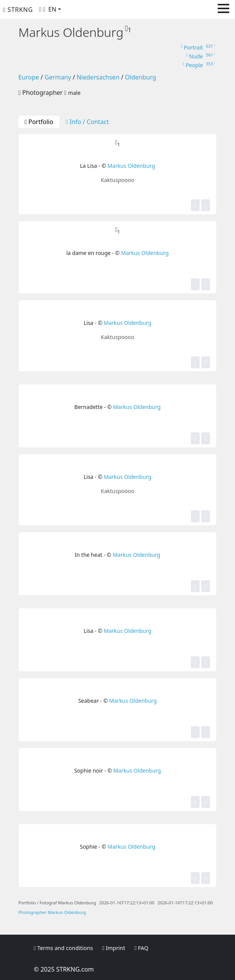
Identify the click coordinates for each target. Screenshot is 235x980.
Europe (29, 77)
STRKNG (18, 10)
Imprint (114, 948)
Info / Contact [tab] (87, 122)
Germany (58, 77)
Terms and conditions (63, 948)
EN (52, 9)
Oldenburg (140, 77)
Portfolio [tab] (39, 122)
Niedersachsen (98, 77)
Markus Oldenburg (131, 166)
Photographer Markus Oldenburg (52, 912)
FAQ (141, 948)
